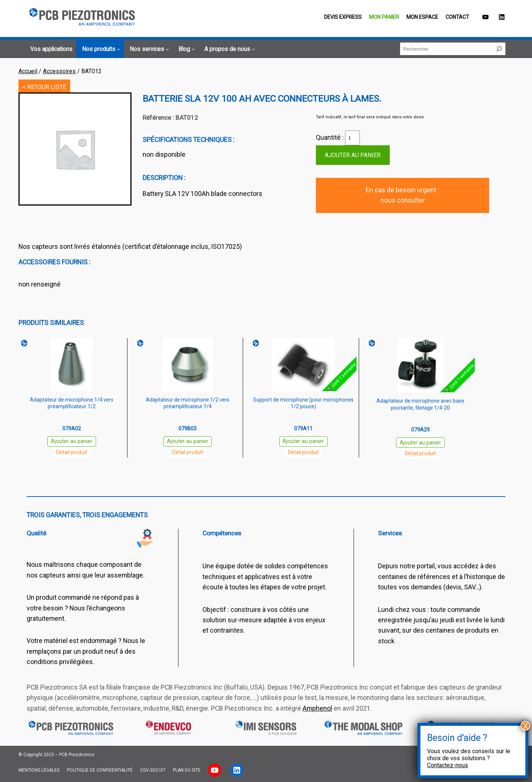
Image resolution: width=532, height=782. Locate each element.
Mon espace (422, 17)
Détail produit (72, 452)
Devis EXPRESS (343, 17)
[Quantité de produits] (352, 138)
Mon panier (384, 17)
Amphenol (317, 708)
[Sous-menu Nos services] (148, 49)
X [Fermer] (526, 726)
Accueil (28, 71)
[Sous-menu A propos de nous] (229, 49)
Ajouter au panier (353, 155)
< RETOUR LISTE (44, 87)
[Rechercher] (499, 49)
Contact (457, 17)
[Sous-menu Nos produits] (100, 49)
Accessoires (59, 71)
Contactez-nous (448, 765)
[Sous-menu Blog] (185, 49)
